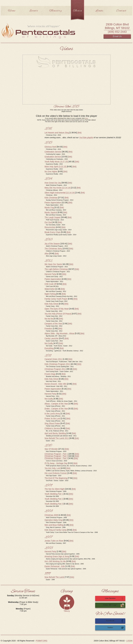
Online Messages (113, 605)
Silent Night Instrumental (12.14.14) (60, 193)
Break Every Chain (53, 232)
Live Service (114, 599)
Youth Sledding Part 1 (54, 494)
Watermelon (50, 289)
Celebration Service (53, 152)
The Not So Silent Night (55, 489)
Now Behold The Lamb (54, 577)
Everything (49, 348)
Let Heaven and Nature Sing (57, 133)
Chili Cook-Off (51, 284)
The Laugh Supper (53, 217)
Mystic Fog (49, 207)
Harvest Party (50, 274)
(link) (79, 133)
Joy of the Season (52, 244)
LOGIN (129, 641)
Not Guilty (49, 343)
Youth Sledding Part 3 (54, 504)
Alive (47, 253)
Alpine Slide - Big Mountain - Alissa (59, 333)
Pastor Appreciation (53, 202)
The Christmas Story (53, 249)
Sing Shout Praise (52, 423)
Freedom (48, 328)
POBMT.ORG (42, 641)
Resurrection (50, 227)
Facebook (115, 621)
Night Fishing (50, 294)
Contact (121, 11)
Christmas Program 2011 (55, 369)
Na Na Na (49, 319)
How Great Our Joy (53, 183)
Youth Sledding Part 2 (54, 499)
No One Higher (51, 171)
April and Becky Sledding (55, 433)
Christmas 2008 (51, 515)
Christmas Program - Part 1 (56, 454)
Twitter (116, 628)
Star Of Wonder (51, 449)
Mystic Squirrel (51, 212)
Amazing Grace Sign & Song (57, 556)
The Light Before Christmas (56, 269)
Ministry (56, 11)
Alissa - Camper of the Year (56, 404)
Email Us (117, 36)
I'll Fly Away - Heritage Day (56, 463)
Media (77, 11)
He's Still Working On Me (55, 561)
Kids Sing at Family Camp (56, 530)
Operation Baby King (53, 520)
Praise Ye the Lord (52, 418)
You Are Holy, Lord (52, 468)
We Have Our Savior (53, 264)
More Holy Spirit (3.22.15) (56, 166)
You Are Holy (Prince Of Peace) (58, 314)
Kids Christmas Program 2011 (57, 364)
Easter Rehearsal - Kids (55, 566)
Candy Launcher (52, 338)
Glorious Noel (50, 147)
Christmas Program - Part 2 (56, 456)
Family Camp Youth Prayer (56, 299)
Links (99, 11)
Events (34, 11)
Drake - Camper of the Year (56, 409)
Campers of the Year (53, 324)
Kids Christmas (51, 198)
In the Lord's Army (52, 413)
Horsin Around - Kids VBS (56, 384)
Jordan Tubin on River (54, 541)
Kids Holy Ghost (51, 304)
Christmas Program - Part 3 (56, 458)
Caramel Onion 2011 (53, 359)
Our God (48, 222)
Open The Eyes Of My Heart (57, 309)
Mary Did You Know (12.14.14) (58, 188)
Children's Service (52, 428)
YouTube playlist (86, 138)
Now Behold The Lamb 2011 (57, 438)
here (86, 118)
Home (12, 11)
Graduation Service (53, 157)
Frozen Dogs (50, 374)
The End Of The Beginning (56, 478)
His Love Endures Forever (56, 473)
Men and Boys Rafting (54, 525)
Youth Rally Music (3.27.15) (56, 162)
